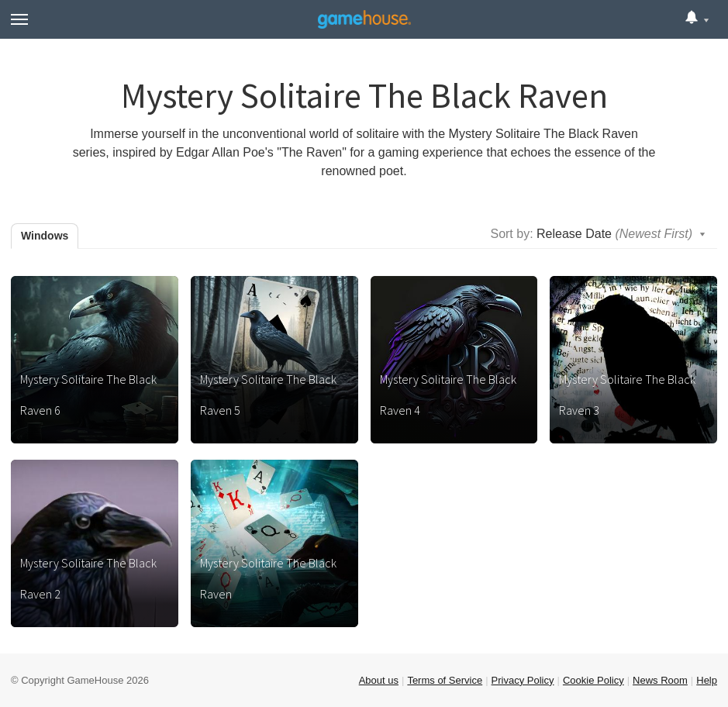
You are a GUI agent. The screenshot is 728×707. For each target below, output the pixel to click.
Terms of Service (445, 680)
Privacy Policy (523, 680)
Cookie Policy (593, 680)
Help (707, 680)
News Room (660, 680)
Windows (45, 236)
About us (379, 680)
